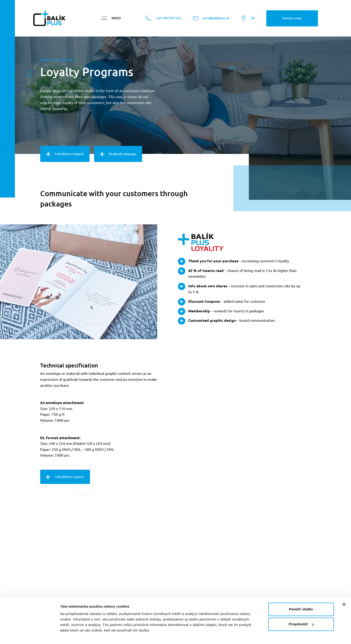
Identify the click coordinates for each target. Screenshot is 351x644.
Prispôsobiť (301, 611)
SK (248, 21)
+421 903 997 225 (163, 21)
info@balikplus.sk (211, 21)
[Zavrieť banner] (344, 591)
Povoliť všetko (301, 596)
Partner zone (292, 21)
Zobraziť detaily (73, 635)
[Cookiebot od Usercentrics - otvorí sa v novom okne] (30, 635)
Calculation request (65, 154)
